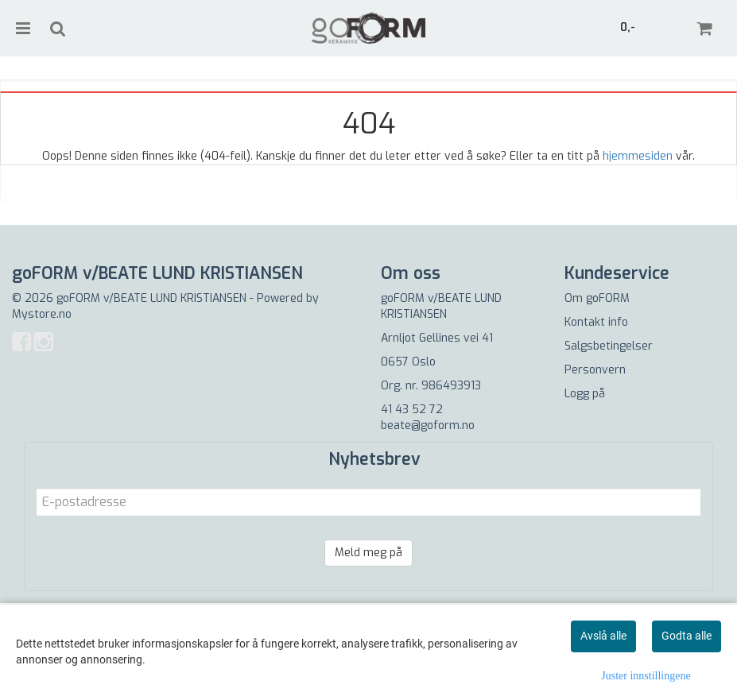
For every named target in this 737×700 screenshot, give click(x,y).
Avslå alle (603, 636)
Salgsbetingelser (609, 346)
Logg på (585, 394)
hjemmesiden (638, 156)
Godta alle (687, 636)
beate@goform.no (428, 425)
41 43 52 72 (412, 410)
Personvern (595, 370)
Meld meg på (368, 553)
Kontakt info (596, 322)
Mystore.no (42, 314)
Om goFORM (597, 298)
